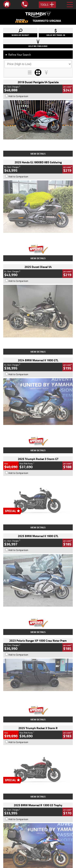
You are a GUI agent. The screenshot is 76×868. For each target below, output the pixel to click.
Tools (47, 5)
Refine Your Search (18, 55)
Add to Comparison (18, 96)
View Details (38, 154)
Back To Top (38, 765)
